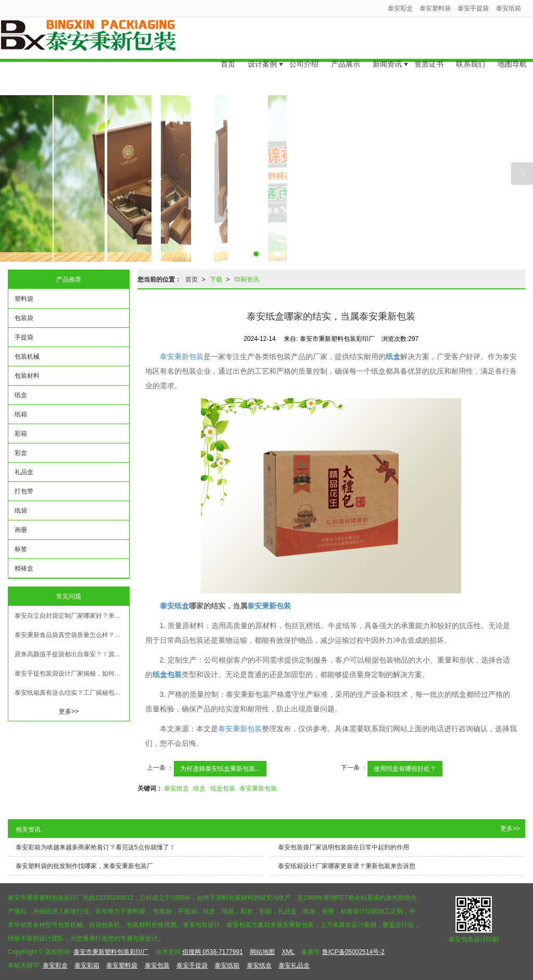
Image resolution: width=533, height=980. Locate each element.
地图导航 (512, 55)
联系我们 (471, 55)
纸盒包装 (223, 788)
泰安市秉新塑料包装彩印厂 (111, 952)
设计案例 (262, 55)
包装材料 (27, 376)
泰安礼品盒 (294, 965)
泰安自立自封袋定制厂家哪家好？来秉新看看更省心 (72, 616)
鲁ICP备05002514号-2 (353, 952)
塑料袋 (24, 299)
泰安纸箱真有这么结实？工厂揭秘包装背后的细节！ (72, 693)
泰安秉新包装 (182, 357)
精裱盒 (24, 568)
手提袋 (24, 337)
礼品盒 (24, 472)
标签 (21, 549)
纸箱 (21, 414)
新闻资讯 (387, 55)
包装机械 (27, 357)
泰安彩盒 (400, 8)
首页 (228, 55)
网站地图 (262, 952)
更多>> (69, 711)
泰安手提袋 (473, 8)
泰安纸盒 (176, 788)
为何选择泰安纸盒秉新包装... (220, 769)
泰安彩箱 (87, 965)
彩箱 (21, 434)
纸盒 (199, 788)
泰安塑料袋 (435, 8)
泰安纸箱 (509, 8)
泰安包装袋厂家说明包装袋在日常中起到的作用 (344, 847)
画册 (21, 530)
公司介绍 (304, 55)
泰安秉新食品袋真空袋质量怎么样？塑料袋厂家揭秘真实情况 (72, 635)
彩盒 (21, 453)
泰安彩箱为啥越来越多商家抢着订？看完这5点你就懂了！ (96, 847)
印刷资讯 (247, 279)
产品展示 (346, 55)
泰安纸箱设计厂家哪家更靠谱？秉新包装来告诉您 (347, 866)
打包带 (24, 491)
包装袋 (24, 318)
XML (288, 952)
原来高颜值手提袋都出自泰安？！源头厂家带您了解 (72, 654)
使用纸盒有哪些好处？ (405, 769)
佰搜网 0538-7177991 (213, 952)
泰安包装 (157, 965)
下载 (216, 279)
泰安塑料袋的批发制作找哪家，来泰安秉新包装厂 (84, 866)
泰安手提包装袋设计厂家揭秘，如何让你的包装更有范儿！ (72, 673)
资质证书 (429, 55)
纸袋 (21, 511)
